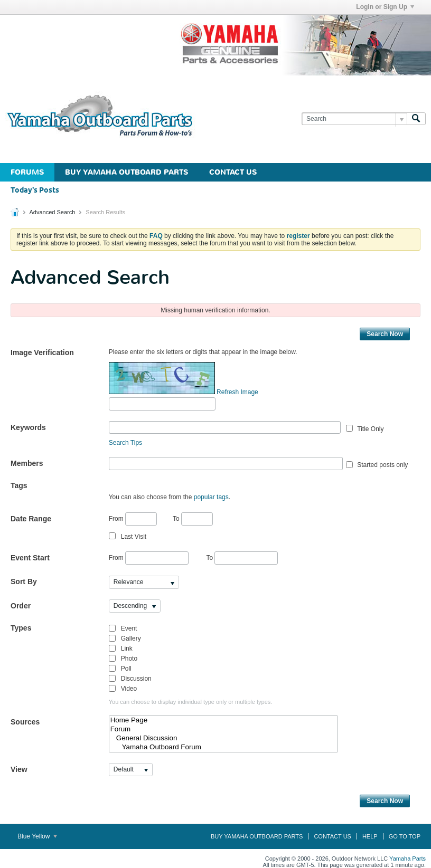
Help (370, 836)
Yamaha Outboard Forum (224, 747)
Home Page (224, 721)
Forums (27, 172)
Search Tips (125, 443)
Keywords (28, 427)
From (133, 519)
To (193, 519)
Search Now (385, 334)
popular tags (211, 497)
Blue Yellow (37, 836)
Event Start (30, 558)
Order (21, 606)
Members (27, 463)
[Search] (354, 119)
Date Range (31, 519)
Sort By (24, 581)
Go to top (405, 836)
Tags (19, 485)
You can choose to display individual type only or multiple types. (191, 702)
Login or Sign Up (385, 7)
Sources (25, 722)
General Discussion (224, 738)
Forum (224, 729)
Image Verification (42, 352)
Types (21, 628)
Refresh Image (237, 392)
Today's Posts (35, 191)
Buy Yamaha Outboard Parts (127, 172)
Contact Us (233, 172)
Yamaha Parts (407, 859)
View (19, 769)
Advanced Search (52, 212)
